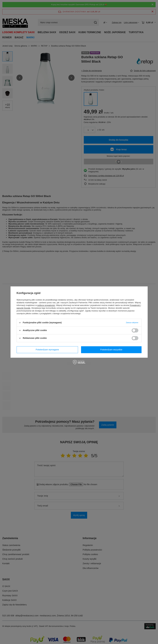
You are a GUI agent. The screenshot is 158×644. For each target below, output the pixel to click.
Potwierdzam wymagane (47, 350)
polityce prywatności (46, 305)
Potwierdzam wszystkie (111, 350)
